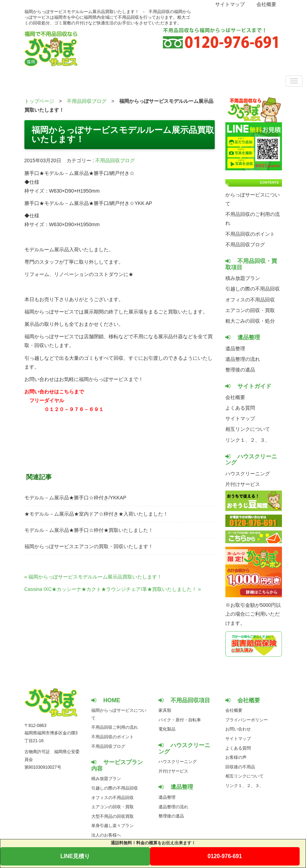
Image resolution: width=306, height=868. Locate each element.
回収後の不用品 (240, 767)
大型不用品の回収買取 (112, 816)
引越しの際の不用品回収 (253, 289)
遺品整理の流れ (243, 359)
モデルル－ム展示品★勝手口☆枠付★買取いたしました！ (89, 530)
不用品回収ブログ (87, 101)
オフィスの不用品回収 (250, 300)
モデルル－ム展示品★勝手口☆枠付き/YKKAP (76, 498)
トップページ (39, 101)
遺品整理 (235, 348)
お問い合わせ (238, 729)
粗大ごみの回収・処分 (250, 321)
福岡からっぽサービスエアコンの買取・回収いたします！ (89, 546)
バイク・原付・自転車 (180, 720)
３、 (265, 440)
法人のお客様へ (106, 835)
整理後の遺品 (240, 370)
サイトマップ (230, 4)
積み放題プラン (243, 278)
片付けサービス (243, 484)
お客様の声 (236, 757)
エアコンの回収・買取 (250, 310)
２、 (255, 440)
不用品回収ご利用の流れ (115, 727)
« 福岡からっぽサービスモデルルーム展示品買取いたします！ (93, 577)
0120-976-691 (225, 856)
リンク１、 (238, 440)
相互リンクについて (248, 429)
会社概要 (266, 4)
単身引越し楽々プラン (112, 826)
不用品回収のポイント (250, 234)
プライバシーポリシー (247, 720)
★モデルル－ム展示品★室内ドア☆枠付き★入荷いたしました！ (96, 514)
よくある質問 (240, 408)
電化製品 (167, 729)
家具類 (165, 710)
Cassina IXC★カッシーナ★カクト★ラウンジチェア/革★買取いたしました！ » (113, 589)
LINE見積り (75, 856)
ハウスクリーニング (248, 474)
